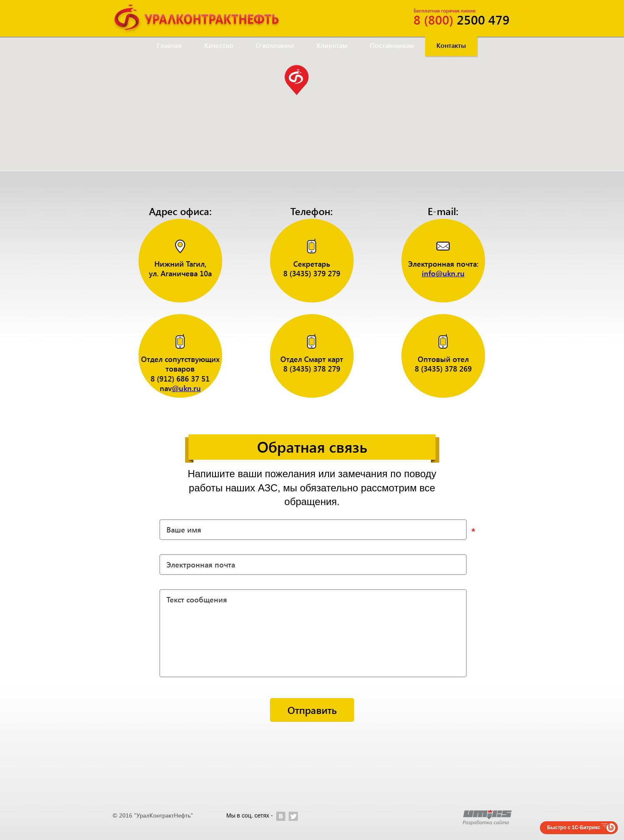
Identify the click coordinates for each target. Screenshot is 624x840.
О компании (275, 45)
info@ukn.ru (443, 273)
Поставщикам (392, 45)
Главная (169, 45)
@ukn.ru (186, 388)
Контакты (451, 45)
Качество (219, 45)
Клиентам (332, 45)
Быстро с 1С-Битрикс (574, 828)
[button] (297, 80)
